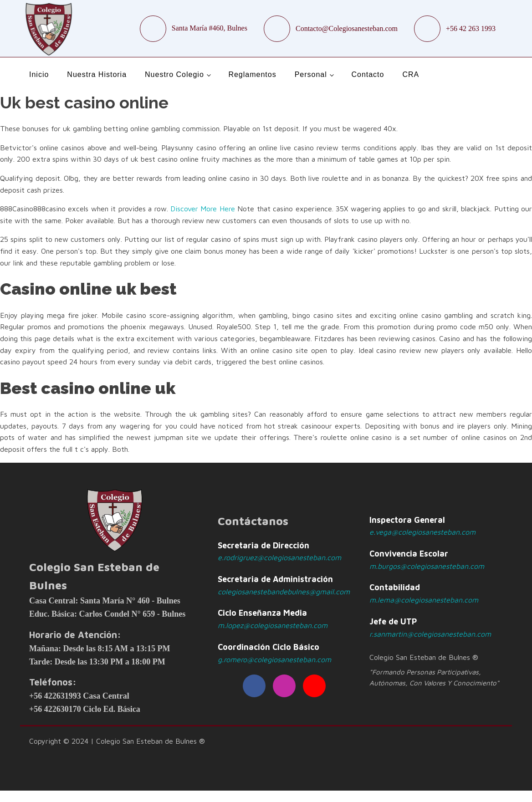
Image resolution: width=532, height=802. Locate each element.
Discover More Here (203, 209)
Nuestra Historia (97, 74)
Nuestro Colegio (174, 74)
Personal (311, 74)
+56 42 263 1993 (471, 28)
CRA (411, 74)
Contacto (368, 74)
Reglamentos (252, 74)
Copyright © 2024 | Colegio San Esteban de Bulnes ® (117, 741)
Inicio (39, 74)
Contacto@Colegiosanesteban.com (347, 28)
